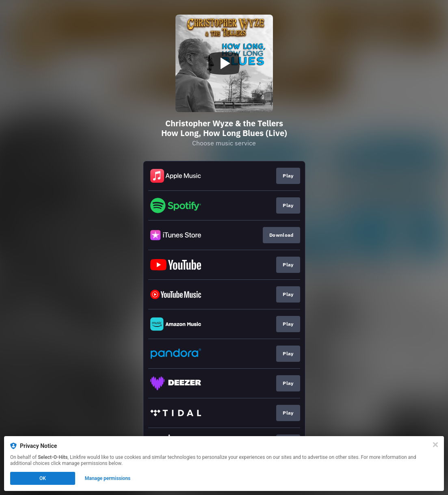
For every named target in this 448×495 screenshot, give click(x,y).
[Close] (435, 445)
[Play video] (224, 63)
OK (43, 478)
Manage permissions (108, 478)
